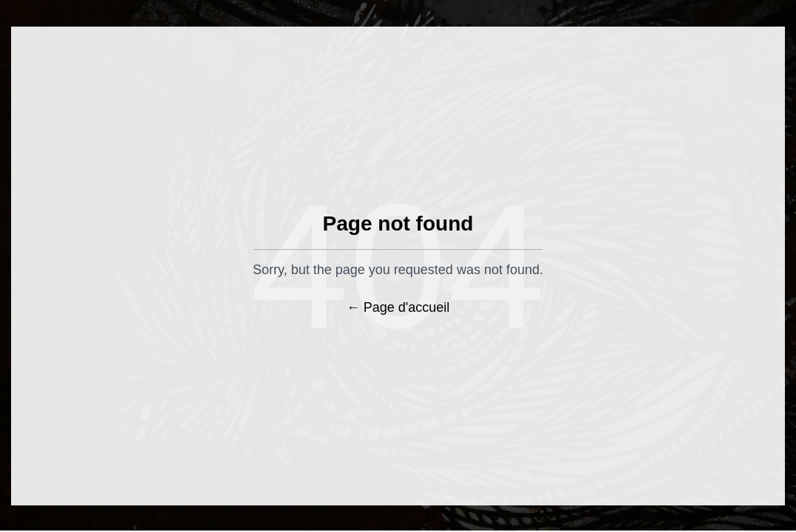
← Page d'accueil (398, 307)
